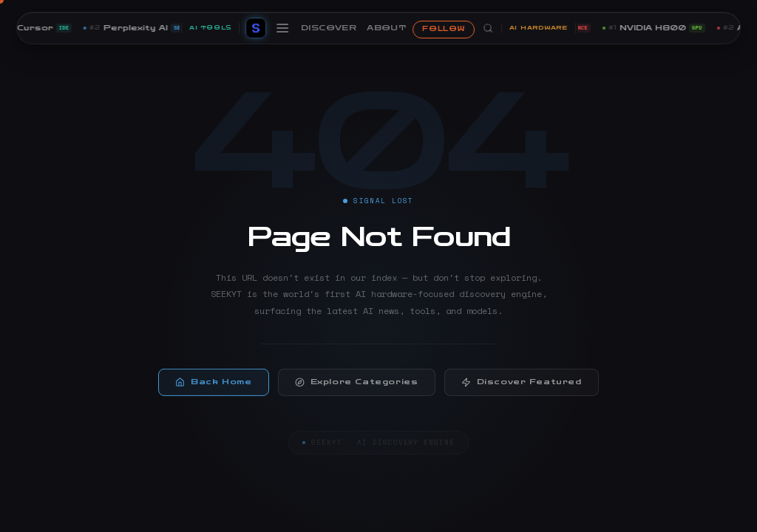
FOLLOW (443, 29)
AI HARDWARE (539, 28)
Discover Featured (522, 385)
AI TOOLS (210, 28)
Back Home (213, 385)
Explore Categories (357, 385)
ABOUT (386, 28)
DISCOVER (329, 28)
